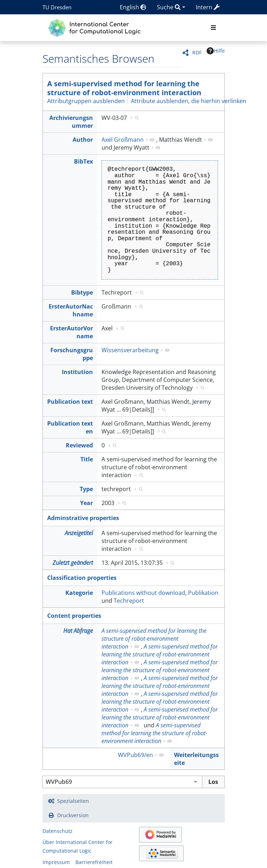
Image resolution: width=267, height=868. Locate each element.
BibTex (83, 161)
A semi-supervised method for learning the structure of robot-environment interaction (124, 88)
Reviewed (79, 445)
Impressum (56, 862)
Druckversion (73, 815)
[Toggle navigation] (213, 28)
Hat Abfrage (78, 631)
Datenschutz (58, 831)
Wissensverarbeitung (130, 350)
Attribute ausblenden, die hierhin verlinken (189, 101)
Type (86, 489)
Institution (77, 372)
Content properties (74, 616)
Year (86, 503)
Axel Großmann (123, 140)
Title (87, 459)
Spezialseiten (73, 801)
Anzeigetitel (79, 533)
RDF (197, 52)
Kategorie (79, 593)
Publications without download (143, 593)
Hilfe (216, 51)
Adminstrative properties (83, 518)
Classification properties (82, 578)
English (133, 7)
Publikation (203, 593)
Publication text (70, 402)
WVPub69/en (135, 755)
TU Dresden (57, 7)
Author (83, 140)
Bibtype (82, 292)
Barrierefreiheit (94, 862)
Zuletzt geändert (73, 563)
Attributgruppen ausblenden (86, 101)
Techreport (129, 601)
